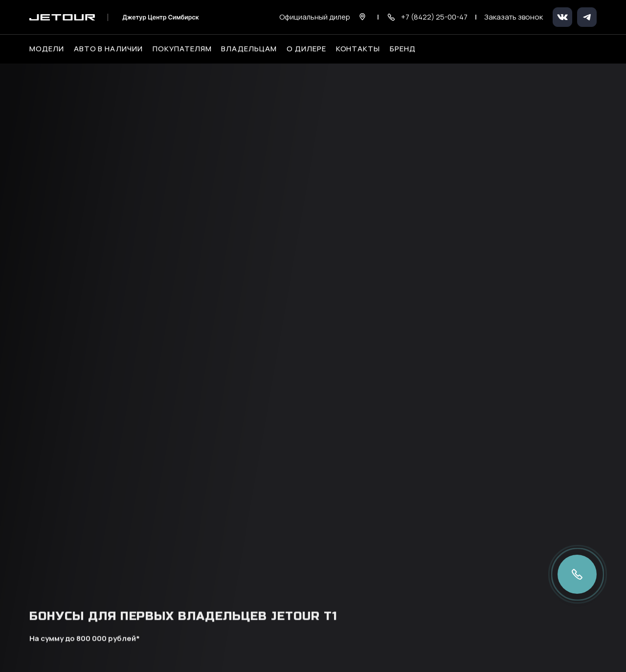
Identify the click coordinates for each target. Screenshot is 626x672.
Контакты (358, 49)
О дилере (306, 49)
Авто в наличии (108, 49)
